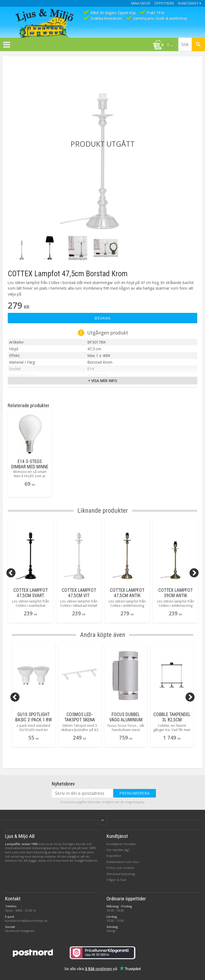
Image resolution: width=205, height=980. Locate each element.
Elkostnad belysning (121, 874)
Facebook (12, 931)
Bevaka (102, 318)
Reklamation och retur (123, 862)
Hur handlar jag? (118, 850)
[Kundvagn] (88, 45)
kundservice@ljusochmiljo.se (26, 921)
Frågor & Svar (117, 880)
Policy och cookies (120, 868)
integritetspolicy (135, 802)
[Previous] (11, 573)
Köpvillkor (114, 856)
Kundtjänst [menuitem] (188, 3)
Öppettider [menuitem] (164, 3)
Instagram (27, 931)
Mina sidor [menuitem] (141, 3)
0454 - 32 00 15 (26, 910)
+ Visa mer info (103, 381)
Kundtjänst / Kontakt (121, 844)
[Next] (194, 573)
